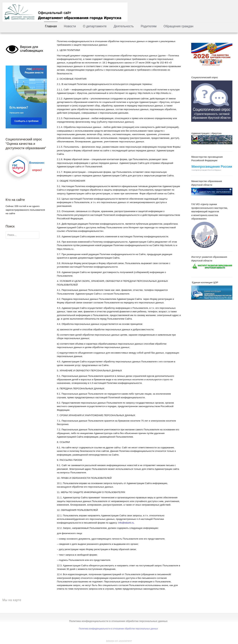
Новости (70, 26)
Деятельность (124, 26)
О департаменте (95, 26)
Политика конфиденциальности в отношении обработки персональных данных (117, 629)
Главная (51, 26)
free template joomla (119, 641)
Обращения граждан (179, 26)
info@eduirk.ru (126, 523)
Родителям (149, 26)
